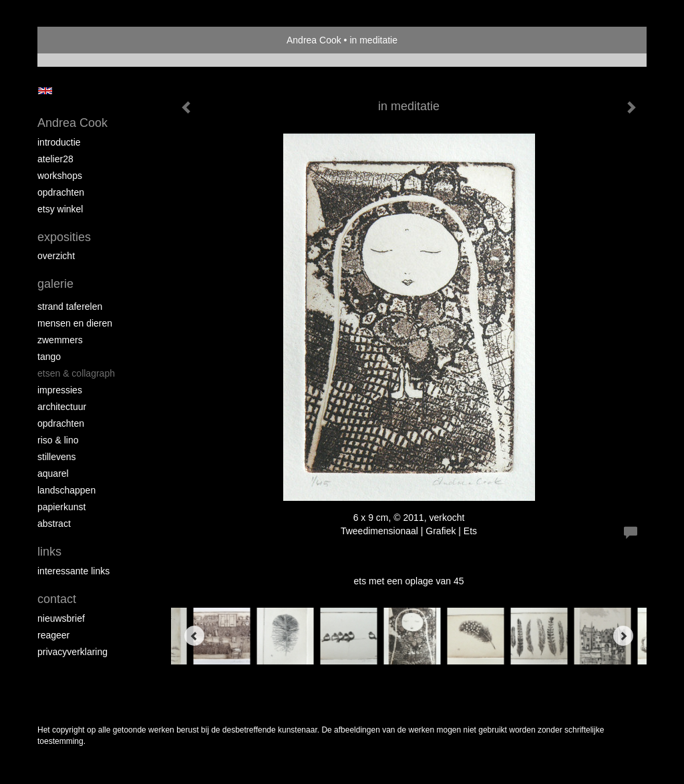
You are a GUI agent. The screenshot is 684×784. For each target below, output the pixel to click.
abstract (54, 524)
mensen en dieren (75, 323)
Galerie (55, 284)
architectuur (62, 407)
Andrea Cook (314, 40)
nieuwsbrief (61, 618)
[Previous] (194, 636)
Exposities (64, 237)
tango (49, 357)
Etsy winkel (60, 209)
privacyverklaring (72, 652)
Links (49, 552)
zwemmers (60, 340)
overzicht (56, 256)
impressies (60, 390)
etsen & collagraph (76, 373)
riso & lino (58, 440)
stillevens (57, 457)
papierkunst (61, 507)
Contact (57, 599)
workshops (60, 176)
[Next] (623, 636)
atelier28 (55, 159)
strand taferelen (70, 307)
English (45, 91)
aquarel (53, 473)
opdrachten (61, 192)
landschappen (66, 490)
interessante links (73, 571)
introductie (59, 142)
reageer (53, 635)
